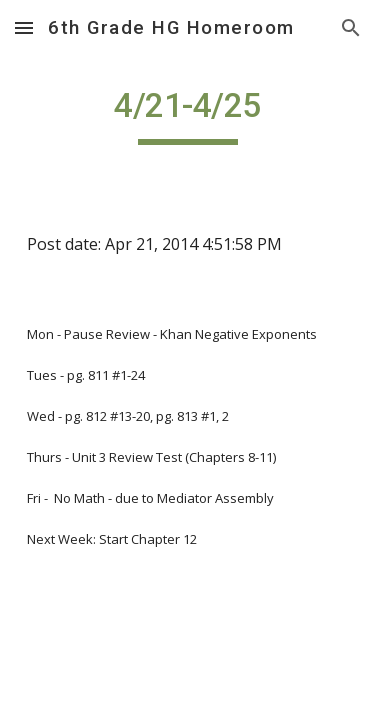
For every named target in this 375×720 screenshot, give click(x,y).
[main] (188, 115)
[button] (24, 27)
